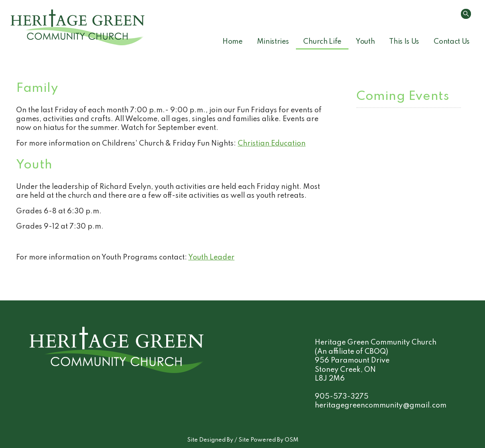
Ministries (273, 42)
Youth (365, 42)
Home (232, 42)
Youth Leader (211, 257)
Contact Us (452, 42)
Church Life (322, 42)
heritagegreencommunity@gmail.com (381, 405)
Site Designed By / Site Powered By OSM (243, 440)
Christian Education (272, 144)
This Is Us (404, 42)
